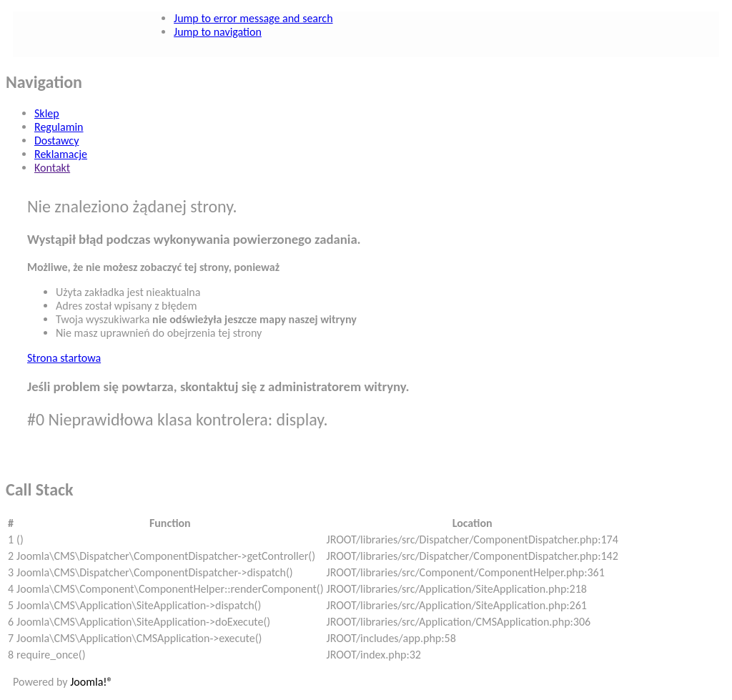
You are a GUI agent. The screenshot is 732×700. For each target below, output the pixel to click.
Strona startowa (64, 358)
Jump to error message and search (253, 18)
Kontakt (52, 168)
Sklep (47, 113)
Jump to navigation (218, 32)
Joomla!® (91, 682)
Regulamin (59, 127)
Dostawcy (56, 141)
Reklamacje (61, 154)
